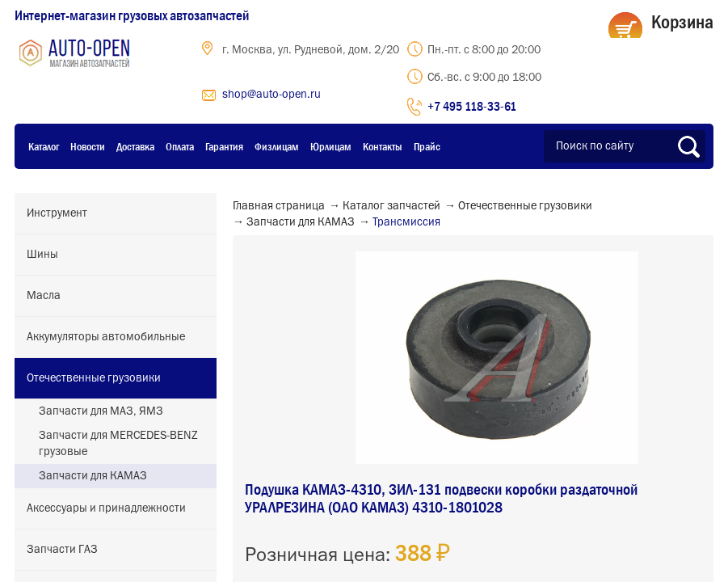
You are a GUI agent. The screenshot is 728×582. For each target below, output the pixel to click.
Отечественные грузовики (94, 378)
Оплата (180, 146)
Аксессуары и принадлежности (106, 508)
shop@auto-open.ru (271, 95)
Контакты (383, 146)
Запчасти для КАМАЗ (93, 476)
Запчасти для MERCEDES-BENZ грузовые (118, 444)
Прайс (427, 146)
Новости (88, 146)
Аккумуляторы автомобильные (106, 337)
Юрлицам (331, 146)
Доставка (135, 146)
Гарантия (224, 146)
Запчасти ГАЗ (62, 550)
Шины (42, 255)
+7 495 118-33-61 (472, 106)
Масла (44, 296)
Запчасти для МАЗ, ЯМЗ (101, 411)
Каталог (44, 146)
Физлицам (277, 146)
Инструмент (57, 213)
